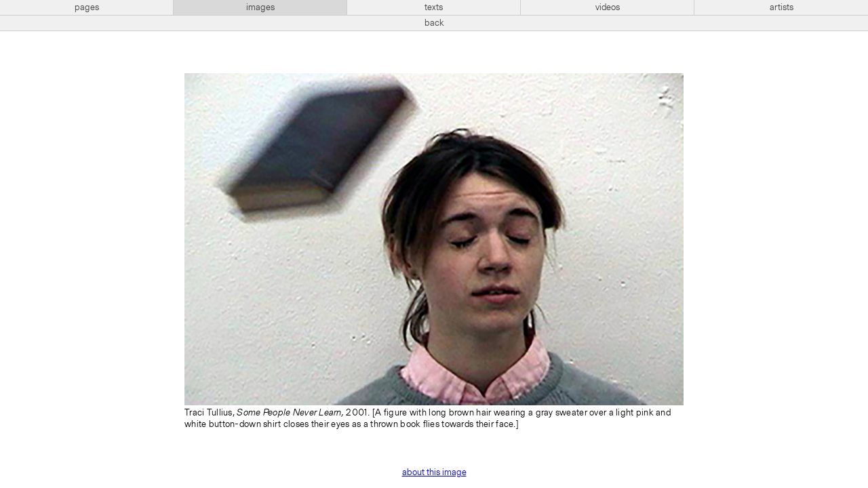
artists (782, 7)
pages (87, 7)
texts (434, 7)
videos (608, 7)
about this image (434, 472)
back (434, 23)
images (260, 7)
